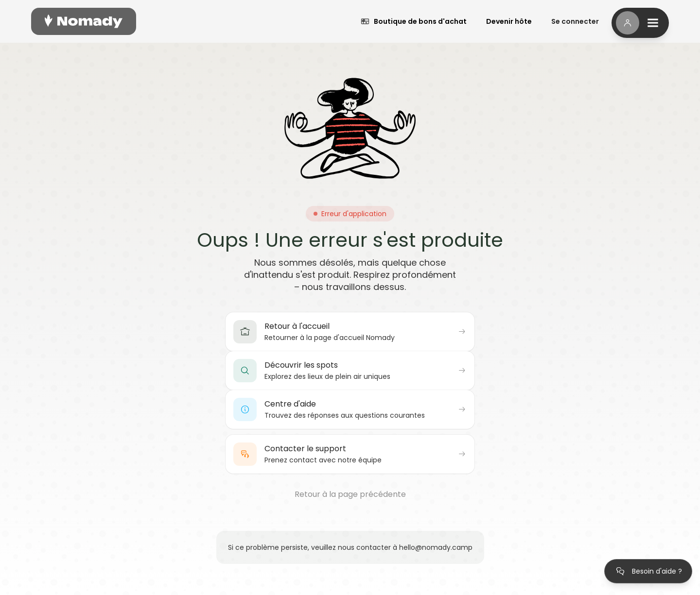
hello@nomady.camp (436, 547)
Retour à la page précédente (350, 494)
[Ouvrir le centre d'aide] (648, 571)
